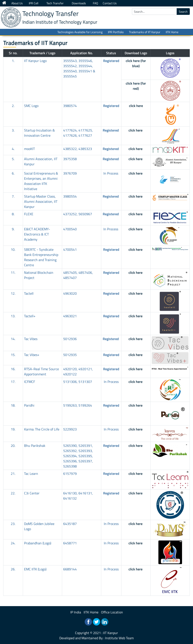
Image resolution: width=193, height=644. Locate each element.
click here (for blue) (136, 63)
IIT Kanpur (111, 633)
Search (183, 12)
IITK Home (172, 32)
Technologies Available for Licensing (80, 32)
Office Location (112, 612)
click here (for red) (136, 86)
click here (136, 106)
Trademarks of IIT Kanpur (145, 32)
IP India (76, 612)
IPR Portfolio (116, 32)
